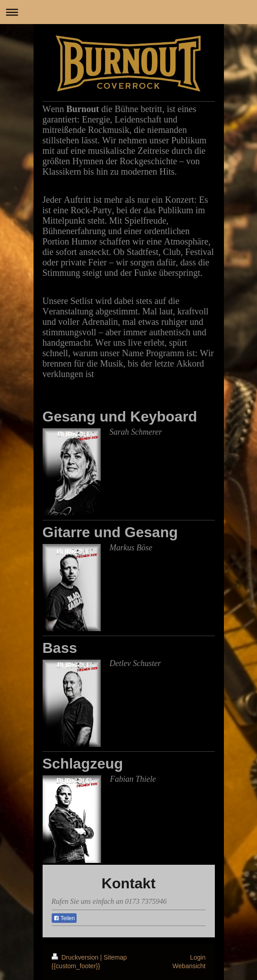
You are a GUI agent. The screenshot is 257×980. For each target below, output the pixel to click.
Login (198, 957)
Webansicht (189, 966)
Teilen (64, 918)
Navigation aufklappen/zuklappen (128, 12)
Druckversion (76, 957)
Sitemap (115, 957)
